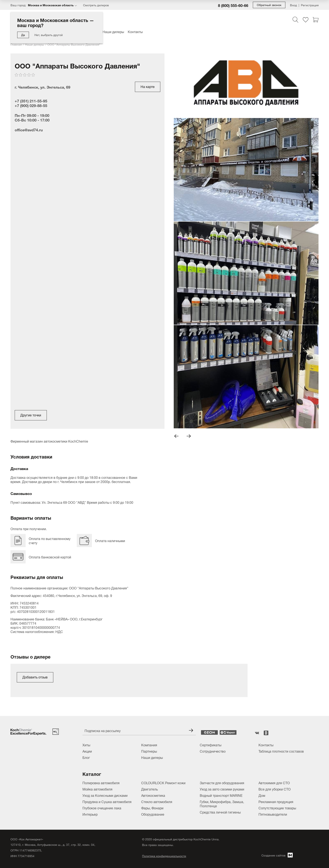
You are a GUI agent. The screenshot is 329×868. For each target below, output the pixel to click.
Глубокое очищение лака (102, 808)
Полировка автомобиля (101, 783)
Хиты (86, 745)
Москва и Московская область (51, 5)
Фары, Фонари (152, 808)
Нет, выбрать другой (49, 34)
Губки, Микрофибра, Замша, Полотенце (222, 803)
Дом (262, 795)
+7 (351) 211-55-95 (31, 101)
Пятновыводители (273, 814)
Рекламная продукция (276, 801)
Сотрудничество (213, 751)
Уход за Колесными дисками (105, 795)
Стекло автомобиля (157, 801)
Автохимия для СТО (274, 783)
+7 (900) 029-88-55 (31, 105)
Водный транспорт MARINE (221, 795)
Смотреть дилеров (96, 5)
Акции (87, 751)
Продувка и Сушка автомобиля (107, 801)
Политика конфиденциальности (164, 856)
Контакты (135, 31)
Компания (149, 745)
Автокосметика (153, 795)
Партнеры (149, 751)
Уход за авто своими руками (222, 789)
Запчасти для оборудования (222, 783)
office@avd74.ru (29, 129)
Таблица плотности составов (281, 751)
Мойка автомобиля (97, 789)
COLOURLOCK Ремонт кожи (163, 783)
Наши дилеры (113, 31)
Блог (86, 757)
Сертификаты (211, 745)
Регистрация (310, 5)
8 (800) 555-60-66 (233, 5)
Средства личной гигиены (220, 812)
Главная (16, 44)
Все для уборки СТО (275, 789)
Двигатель (149, 789)
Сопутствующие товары (277, 808)
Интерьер (90, 814)
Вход (293, 5)
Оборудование (153, 814)
